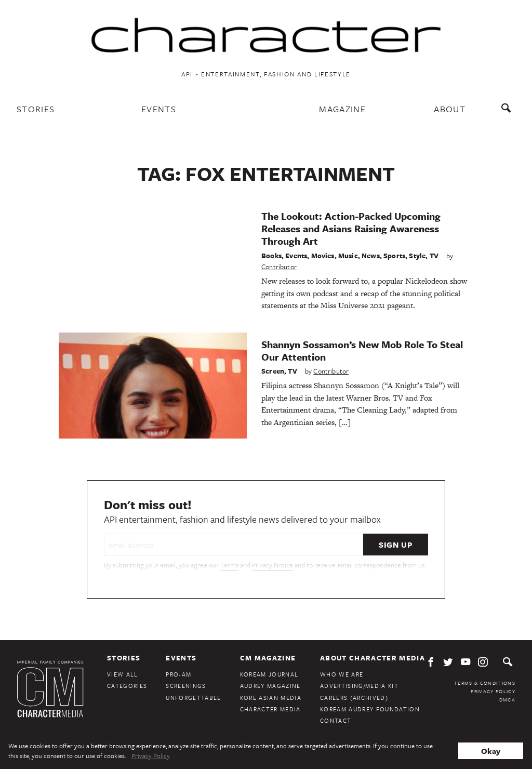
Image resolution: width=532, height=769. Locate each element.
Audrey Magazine (270, 686)
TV (434, 256)
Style (417, 256)
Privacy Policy (493, 691)
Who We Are (342, 674)
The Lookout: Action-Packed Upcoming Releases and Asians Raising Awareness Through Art (351, 228)
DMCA (507, 699)
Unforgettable (193, 698)
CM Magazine (268, 658)
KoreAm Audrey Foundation (370, 709)
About (450, 109)
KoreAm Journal (269, 674)
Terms (229, 565)
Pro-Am (178, 674)
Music (348, 256)
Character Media (270, 709)
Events (159, 109)
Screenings (186, 686)
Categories (127, 686)
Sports (394, 256)
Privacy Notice (272, 565)
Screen (273, 371)
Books (271, 256)
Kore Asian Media (271, 698)
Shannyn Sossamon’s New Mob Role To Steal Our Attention (362, 350)
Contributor (279, 267)
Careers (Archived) (354, 698)
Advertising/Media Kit (359, 686)
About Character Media (373, 658)
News (371, 256)
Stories (36, 109)
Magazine (342, 109)
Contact (336, 720)
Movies (323, 256)
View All (123, 674)
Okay (491, 751)
